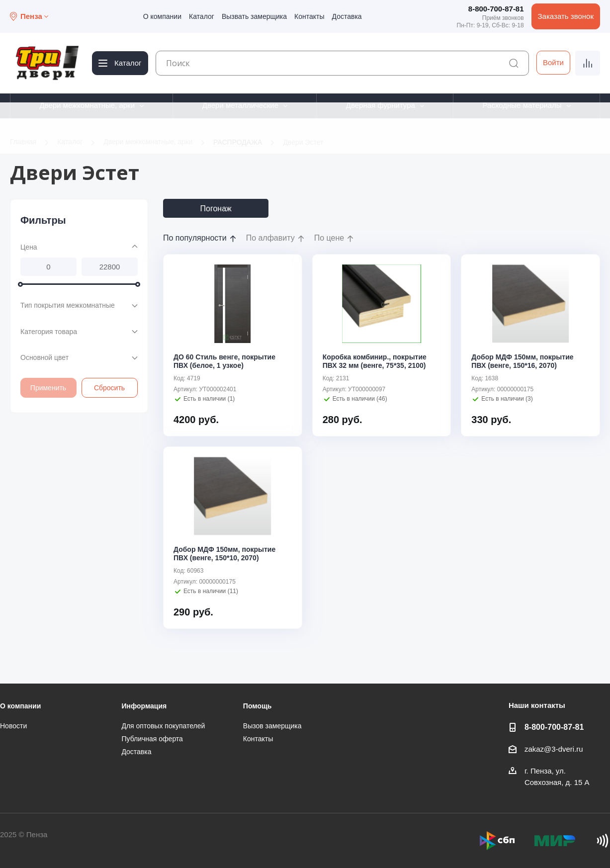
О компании (162, 16)
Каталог (202, 16)
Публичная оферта (152, 739)
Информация (144, 706)
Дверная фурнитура (381, 105)
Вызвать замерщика (254, 16)
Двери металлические (240, 105)
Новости (13, 726)
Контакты (309, 16)
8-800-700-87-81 (496, 9)
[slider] (20, 284)
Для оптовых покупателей (163, 726)
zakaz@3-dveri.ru (554, 749)
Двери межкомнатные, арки (87, 105)
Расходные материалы (522, 105)
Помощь (258, 706)
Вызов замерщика (272, 726)
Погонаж (216, 209)
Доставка (347, 16)
